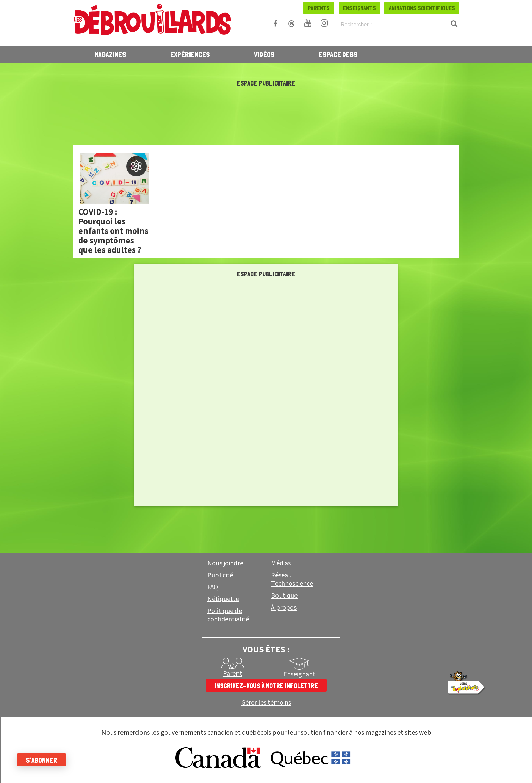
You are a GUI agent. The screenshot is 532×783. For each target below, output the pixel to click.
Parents (319, 8)
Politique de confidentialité (228, 615)
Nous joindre (225, 563)
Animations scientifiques (422, 8)
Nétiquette (223, 599)
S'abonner (42, 760)
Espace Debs (338, 54)
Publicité (220, 575)
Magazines (110, 54)
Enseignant (299, 674)
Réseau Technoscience (292, 580)
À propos (284, 608)
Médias (281, 563)
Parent (233, 674)
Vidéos (264, 54)
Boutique (284, 596)
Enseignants (359, 8)
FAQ (213, 587)
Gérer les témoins (266, 703)
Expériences (190, 54)
